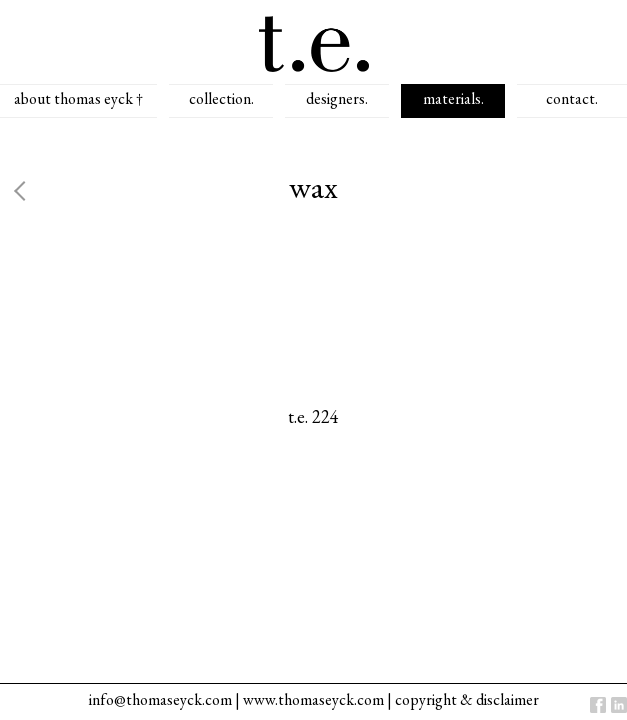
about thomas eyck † (78, 98)
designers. (337, 98)
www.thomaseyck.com (313, 699)
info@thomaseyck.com (160, 699)
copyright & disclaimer (467, 699)
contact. (572, 98)
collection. (221, 98)
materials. (453, 98)
